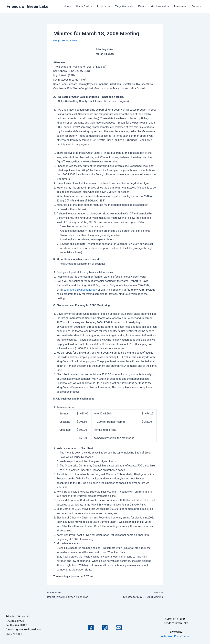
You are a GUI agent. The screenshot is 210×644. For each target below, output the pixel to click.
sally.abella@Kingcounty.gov (80, 290)
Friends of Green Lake (27, 6)
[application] (108, 7)
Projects (103, 7)
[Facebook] (91, 628)
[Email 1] (119, 628)
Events (142, 6)
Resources (180, 6)
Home (67, 6)
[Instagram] (105, 628)
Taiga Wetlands (124, 6)
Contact (196, 6)
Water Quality (84, 6)
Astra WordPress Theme (175, 636)
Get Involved (160, 7)
